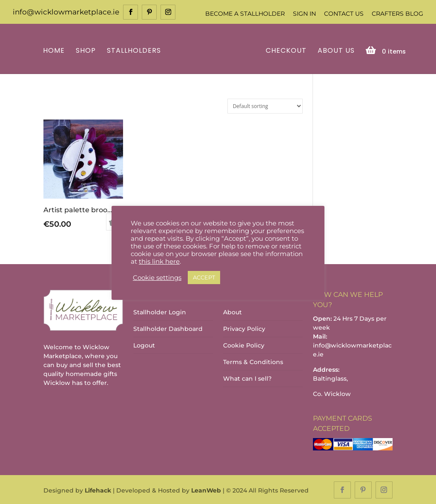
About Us (335, 50)
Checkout (285, 50)
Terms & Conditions (253, 362)
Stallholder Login (160, 312)
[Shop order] (265, 105)
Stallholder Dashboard (168, 328)
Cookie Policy (244, 345)
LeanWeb (206, 490)
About (232, 312)
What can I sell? (247, 378)
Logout (144, 345)
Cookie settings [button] (157, 278)
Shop (87, 50)
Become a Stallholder (245, 14)
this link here (159, 262)
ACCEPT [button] (204, 277)
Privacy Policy (244, 328)
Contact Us (344, 14)
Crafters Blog (397, 14)
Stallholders (135, 50)
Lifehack (98, 490)
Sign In (304, 14)
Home (55, 50)
